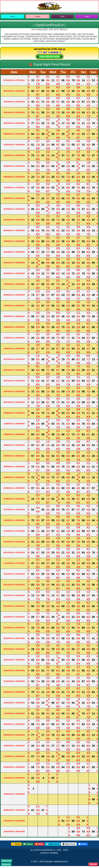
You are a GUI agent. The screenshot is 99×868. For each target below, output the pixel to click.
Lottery (37, 16)
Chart (62, 16)
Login (87, 16)
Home (12, 16)
